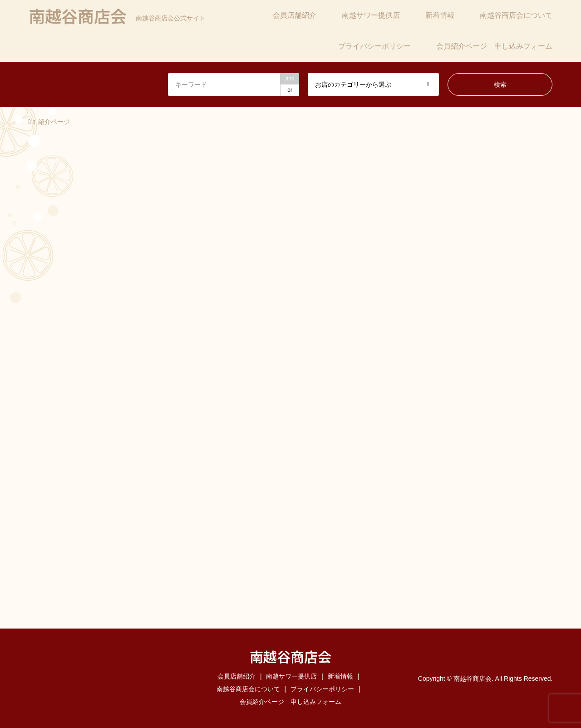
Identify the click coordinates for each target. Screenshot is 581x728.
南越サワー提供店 (371, 15)
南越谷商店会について (516, 15)
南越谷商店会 (290, 656)
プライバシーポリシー (374, 46)
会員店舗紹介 (295, 15)
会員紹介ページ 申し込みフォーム (494, 46)
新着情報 (440, 15)
